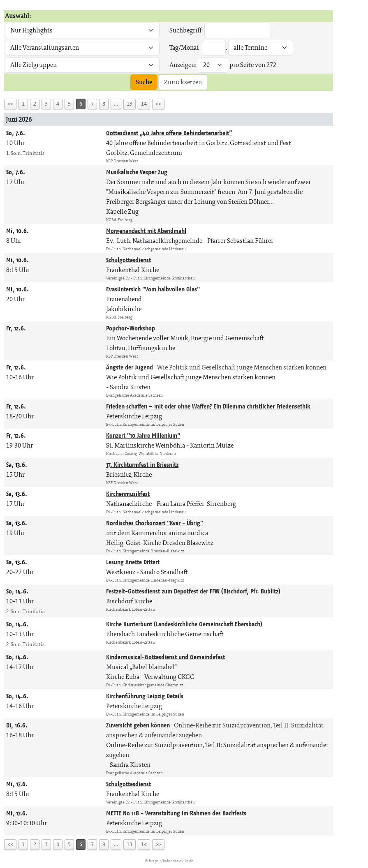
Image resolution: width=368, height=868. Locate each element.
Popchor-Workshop (131, 328)
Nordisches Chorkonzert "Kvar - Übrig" (155, 523)
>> (158, 104)
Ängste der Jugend (130, 367)
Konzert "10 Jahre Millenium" (143, 435)
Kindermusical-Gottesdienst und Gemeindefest (165, 657)
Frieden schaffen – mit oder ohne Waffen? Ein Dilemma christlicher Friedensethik (208, 406)
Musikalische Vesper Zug (137, 172)
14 (144, 104)
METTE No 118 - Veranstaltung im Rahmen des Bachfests (176, 813)
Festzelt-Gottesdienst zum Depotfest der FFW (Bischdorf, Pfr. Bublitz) (193, 591)
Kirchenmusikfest (128, 494)
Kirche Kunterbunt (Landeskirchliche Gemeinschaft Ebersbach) (184, 624)
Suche (144, 82)
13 (130, 104)
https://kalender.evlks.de (171, 861)
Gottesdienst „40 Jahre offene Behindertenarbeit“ (169, 133)
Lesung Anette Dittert (133, 562)
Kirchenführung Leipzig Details (145, 696)
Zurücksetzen (183, 82)
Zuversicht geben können (138, 725)
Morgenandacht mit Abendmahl (146, 231)
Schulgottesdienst (128, 260)
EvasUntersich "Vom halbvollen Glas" (153, 289)
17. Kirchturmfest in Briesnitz (142, 465)
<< (10, 104)
